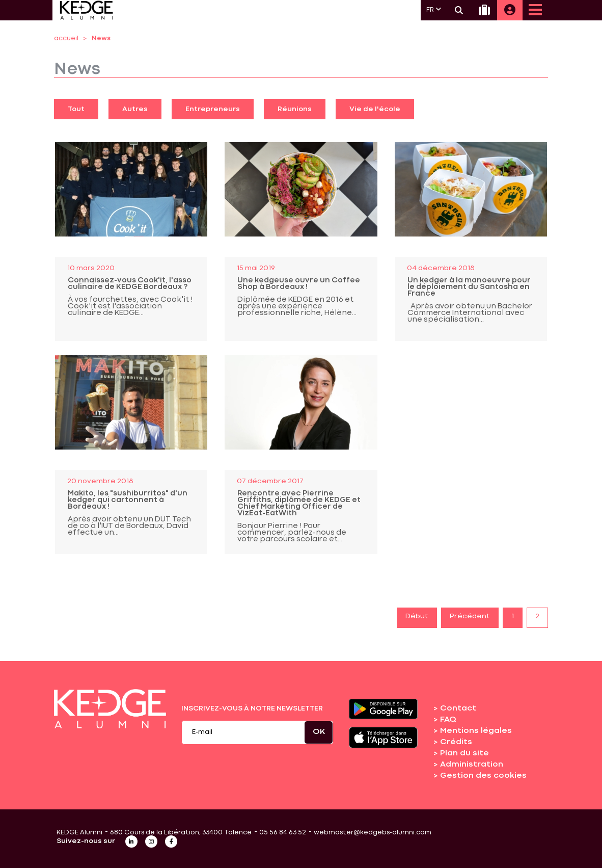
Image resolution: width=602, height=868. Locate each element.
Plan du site (464, 753)
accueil (66, 38)
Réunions (295, 109)
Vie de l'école (375, 109)
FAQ (448, 720)
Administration (472, 765)
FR (434, 9)
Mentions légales (476, 731)
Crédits (456, 742)
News (101, 38)
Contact (458, 708)
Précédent (470, 616)
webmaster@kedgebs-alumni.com (373, 833)
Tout (76, 109)
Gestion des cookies (483, 776)
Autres (135, 109)
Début (417, 616)
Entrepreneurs (213, 109)
